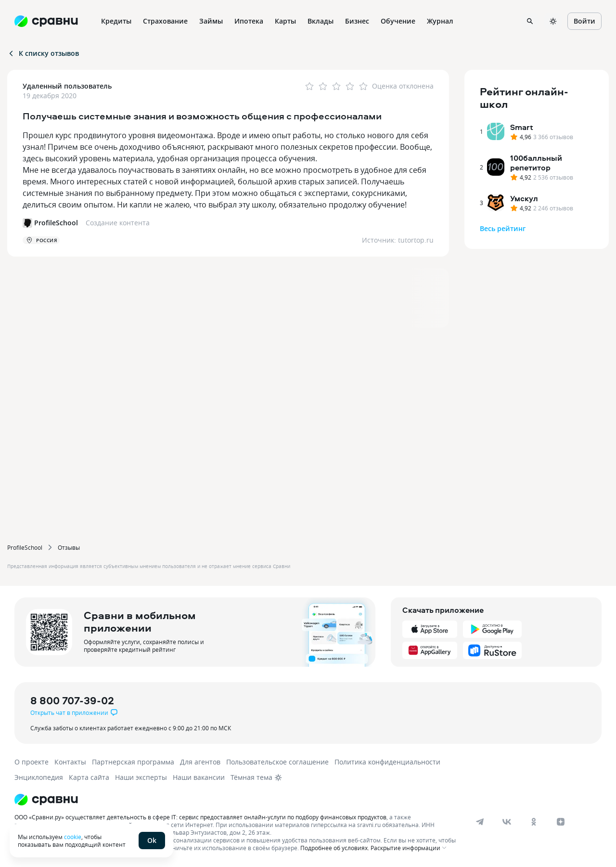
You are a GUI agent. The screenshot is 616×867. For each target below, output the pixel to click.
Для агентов (200, 762)
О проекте (32, 762)
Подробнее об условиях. (335, 848)
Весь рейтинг (503, 228)
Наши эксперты (141, 777)
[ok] (534, 822)
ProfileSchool (25, 547)
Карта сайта (89, 777)
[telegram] (480, 822)
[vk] (507, 822)
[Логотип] (237, 800)
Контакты (70, 762)
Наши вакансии (199, 777)
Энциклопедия (39, 777)
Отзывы (69, 547)
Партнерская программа (133, 762)
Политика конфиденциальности (387, 762)
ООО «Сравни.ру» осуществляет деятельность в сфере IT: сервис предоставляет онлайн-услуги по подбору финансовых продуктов (200, 817)
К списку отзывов (43, 53)
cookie (73, 837)
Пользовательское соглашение (277, 762)
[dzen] (561, 822)
